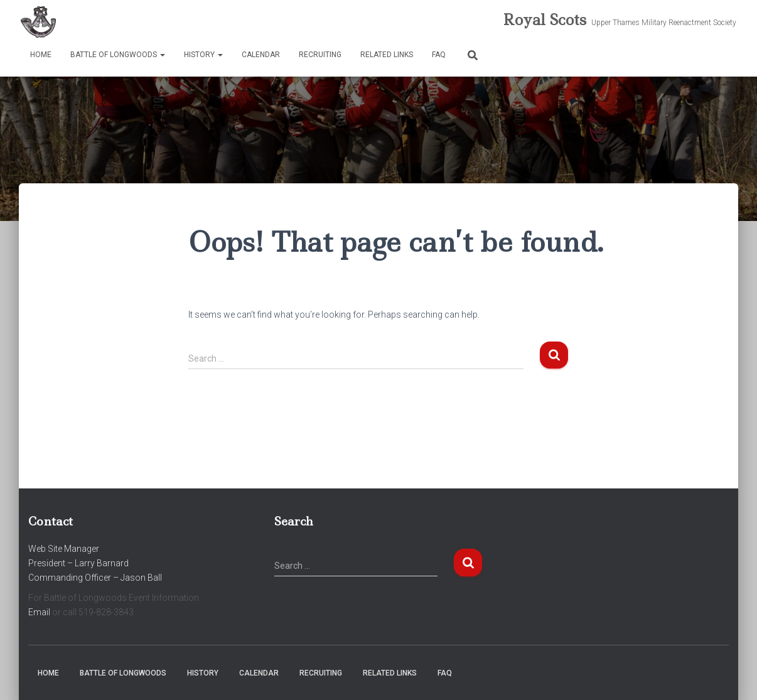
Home (41, 55)
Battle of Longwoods (118, 55)
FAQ (439, 55)
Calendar (261, 55)
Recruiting (320, 55)
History (203, 55)
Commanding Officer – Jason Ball (95, 578)
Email (39, 612)
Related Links (387, 55)
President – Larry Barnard (78, 563)
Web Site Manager (64, 549)
